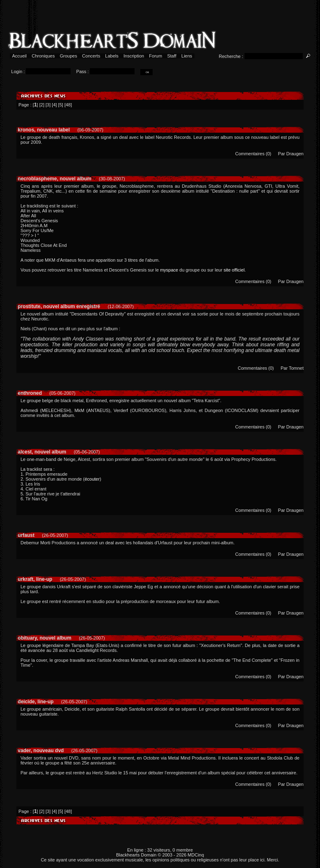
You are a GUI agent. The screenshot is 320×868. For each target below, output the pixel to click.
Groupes (69, 56)
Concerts (91, 56)
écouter (92, 479)
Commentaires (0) (253, 154)
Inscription (134, 56)
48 (68, 105)
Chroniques (43, 56)
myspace (169, 270)
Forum (155, 56)
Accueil (19, 56)
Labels (112, 56)
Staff (172, 56)
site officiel (234, 270)
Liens (187, 56)
